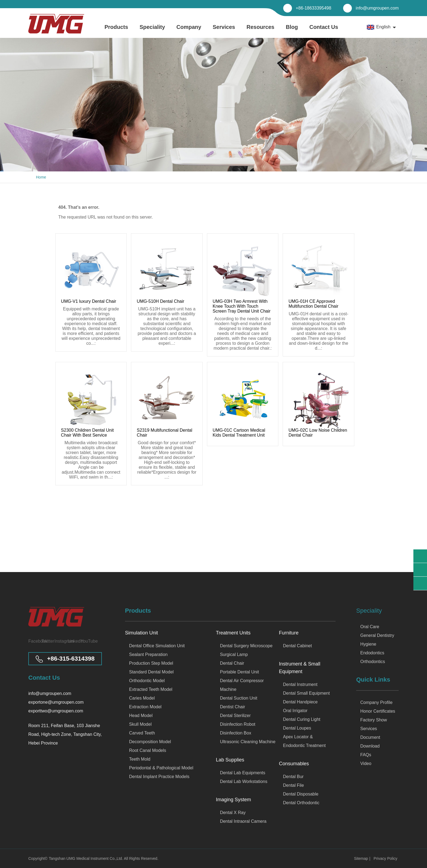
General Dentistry (377, 635)
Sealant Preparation (148, 654)
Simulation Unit (141, 633)
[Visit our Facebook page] (33, 641)
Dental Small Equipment (306, 693)
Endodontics (372, 653)
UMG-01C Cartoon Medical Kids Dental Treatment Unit (239, 433)
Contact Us (324, 31)
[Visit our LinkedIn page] (72, 641)
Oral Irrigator (295, 711)
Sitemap (361, 858)
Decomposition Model (150, 742)
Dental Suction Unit (239, 698)
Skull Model (140, 724)
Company (189, 31)
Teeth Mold (140, 759)
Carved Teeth (142, 733)
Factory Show (374, 720)
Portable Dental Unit (240, 672)
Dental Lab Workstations (244, 781)
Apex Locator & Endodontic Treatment (304, 741)
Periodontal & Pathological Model (161, 768)
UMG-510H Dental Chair (160, 301)
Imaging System (234, 800)
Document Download (370, 742)
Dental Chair (232, 663)
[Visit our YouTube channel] (86, 641)
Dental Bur (293, 777)
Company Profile (376, 702)
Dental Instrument (300, 684)
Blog (292, 31)
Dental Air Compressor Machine (242, 685)
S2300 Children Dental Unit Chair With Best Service (87, 433)
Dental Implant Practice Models (159, 777)
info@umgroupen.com (377, 8)
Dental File (293, 785)
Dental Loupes (297, 728)
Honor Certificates (378, 711)
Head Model (141, 716)
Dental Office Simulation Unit (157, 646)
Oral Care (370, 627)
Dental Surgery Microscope (246, 646)
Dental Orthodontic (301, 803)
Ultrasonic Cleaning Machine (248, 742)
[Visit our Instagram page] (59, 641)
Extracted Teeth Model (151, 689)
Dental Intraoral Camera (243, 821)
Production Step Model (151, 663)
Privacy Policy (385, 858)
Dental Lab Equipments (243, 773)
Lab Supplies (230, 760)
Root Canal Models (148, 750)
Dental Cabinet (297, 646)
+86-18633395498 (313, 8)
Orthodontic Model (147, 681)
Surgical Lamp (234, 654)
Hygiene (368, 644)
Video (366, 763)
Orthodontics (373, 662)
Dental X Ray (233, 813)
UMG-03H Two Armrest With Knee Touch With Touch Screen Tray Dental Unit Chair (242, 306)
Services (224, 31)
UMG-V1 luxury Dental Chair (89, 301)
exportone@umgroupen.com (56, 702)
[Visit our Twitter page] (46, 641)
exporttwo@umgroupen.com (56, 711)
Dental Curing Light (302, 719)
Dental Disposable (301, 794)
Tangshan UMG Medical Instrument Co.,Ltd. (86, 858)
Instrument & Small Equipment (300, 668)
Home (41, 177)
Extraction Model (145, 707)
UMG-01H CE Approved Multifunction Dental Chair (313, 304)
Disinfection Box (236, 733)
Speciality (152, 31)
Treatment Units (233, 633)
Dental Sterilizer (235, 716)
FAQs (366, 755)
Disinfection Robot (238, 724)
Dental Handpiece (300, 702)
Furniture (289, 633)
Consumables (294, 764)
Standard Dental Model (151, 672)
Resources (260, 31)
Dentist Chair (233, 707)
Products (116, 31)
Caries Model (142, 698)
